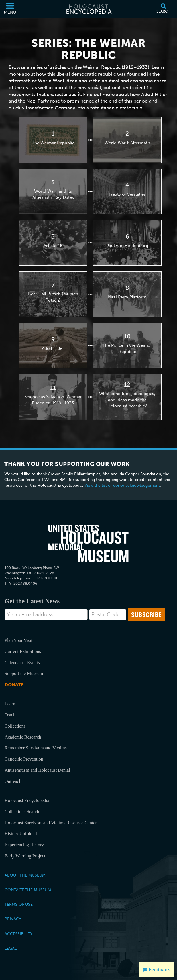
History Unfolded (21, 834)
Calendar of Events (22, 663)
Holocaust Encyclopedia (27, 800)
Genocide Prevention (24, 759)
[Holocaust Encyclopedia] (88, 9)
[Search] (163, 9)
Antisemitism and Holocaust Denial (37, 770)
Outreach (13, 781)
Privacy (13, 919)
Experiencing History (24, 845)
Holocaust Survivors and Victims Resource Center (51, 823)
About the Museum (25, 875)
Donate (14, 685)
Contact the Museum (28, 890)
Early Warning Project (25, 856)
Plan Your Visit (18, 640)
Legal (11, 948)
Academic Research (23, 737)
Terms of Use (19, 904)
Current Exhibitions (23, 651)
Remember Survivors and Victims (36, 748)
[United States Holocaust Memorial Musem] (88, 544)
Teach (10, 715)
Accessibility (18, 934)
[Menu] (10, 9)
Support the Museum (24, 673)
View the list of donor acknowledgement (122, 485)
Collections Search (22, 812)
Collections (15, 726)
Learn (10, 704)
